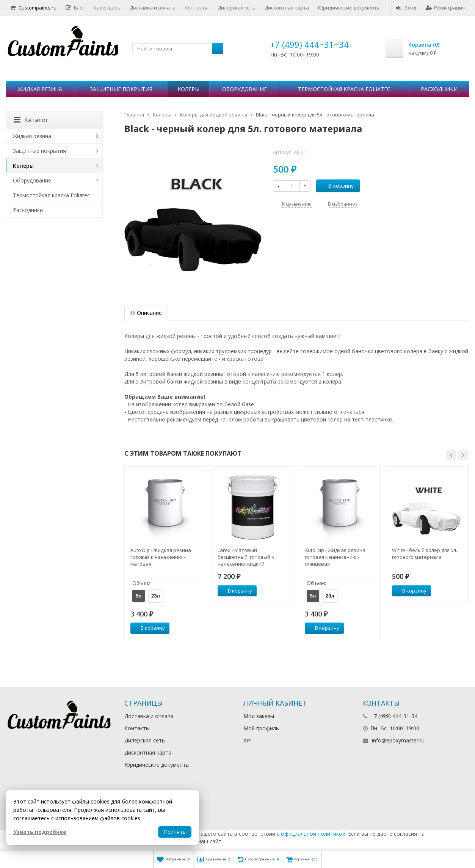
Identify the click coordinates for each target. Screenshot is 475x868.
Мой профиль (261, 728)
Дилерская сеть (237, 8)
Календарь (107, 8)
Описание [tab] (146, 313)
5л (139, 596)
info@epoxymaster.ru (398, 740)
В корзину (337, 186)
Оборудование (245, 89)
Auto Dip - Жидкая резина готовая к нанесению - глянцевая (335, 557)
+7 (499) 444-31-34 (394, 716)
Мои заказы (259, 716)
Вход (406, 8)
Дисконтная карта (287, 8)
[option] (165, 553)
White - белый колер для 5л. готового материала (425, 554)
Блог (75, 8)
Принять (175, 832)
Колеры (188, 89)
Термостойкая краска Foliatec (344, 89)
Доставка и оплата (153, 8)
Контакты (197, 8)
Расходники (439, 89)
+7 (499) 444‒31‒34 (310, 44)
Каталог (31, 120)
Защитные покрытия (121, 89)
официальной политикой (313, 834)
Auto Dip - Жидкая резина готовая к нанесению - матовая (161, 557)
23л (156, 596)
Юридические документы (349, 8)
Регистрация (445, 8)
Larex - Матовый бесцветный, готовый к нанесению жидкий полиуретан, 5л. (246, 557)
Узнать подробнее (40, 832)
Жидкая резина (40, 89)
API (248, 740)
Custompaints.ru (33, 8)
